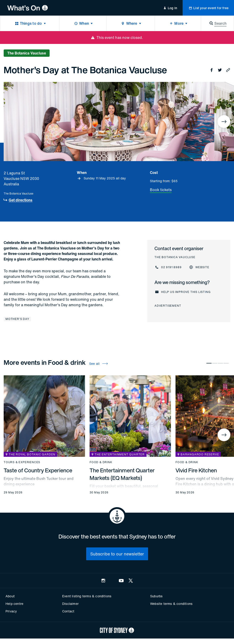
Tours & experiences (22, 462)
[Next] (224, 122)
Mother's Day (17, 319)
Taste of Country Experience (38, 470)
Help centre (14, 604)
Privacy (11, 611)
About (10, 596)
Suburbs (156, 596)
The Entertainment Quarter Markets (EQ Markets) (122, 474)
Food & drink (101, 462)
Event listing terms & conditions (87, 596)
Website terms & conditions (171, 604)
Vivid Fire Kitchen (196, 470)
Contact (68, 611)
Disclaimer (70, 604)
